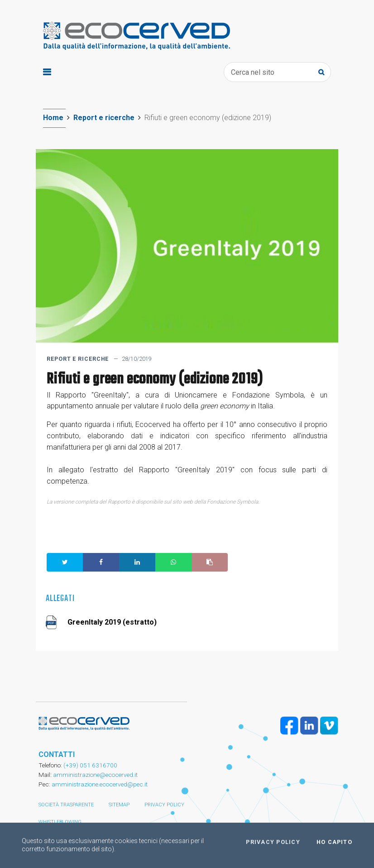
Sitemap (119, 805)
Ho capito (334, 842)
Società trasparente (66, 805)
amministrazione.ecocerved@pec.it (100, 784)
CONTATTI (57, 754)
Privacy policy (164, 805)
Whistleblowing (60, 822)
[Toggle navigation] (47, 72)
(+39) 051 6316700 (90, 765)
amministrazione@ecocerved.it (95, 775)
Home (53, 118)
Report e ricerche (104, 118)
